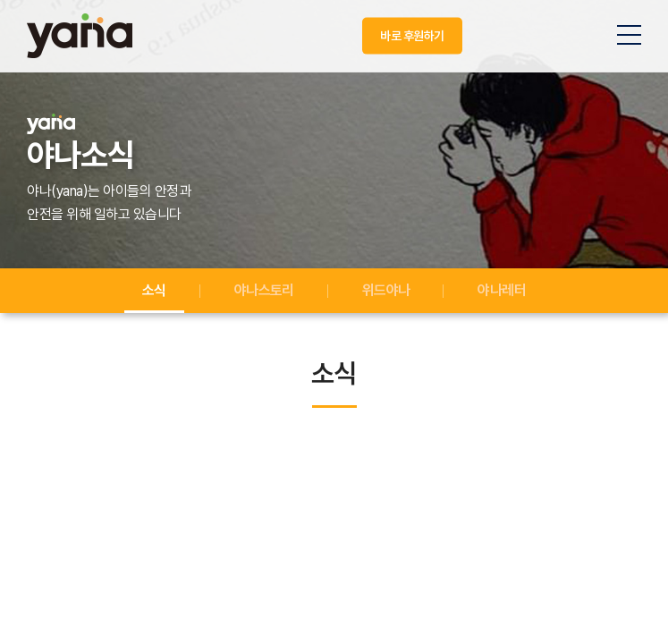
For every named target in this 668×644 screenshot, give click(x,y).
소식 (154, 290)
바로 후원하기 (412, 36)
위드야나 (386, 290)
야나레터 (502, 290)
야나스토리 (264, 290)
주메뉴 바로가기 (0, 0)
